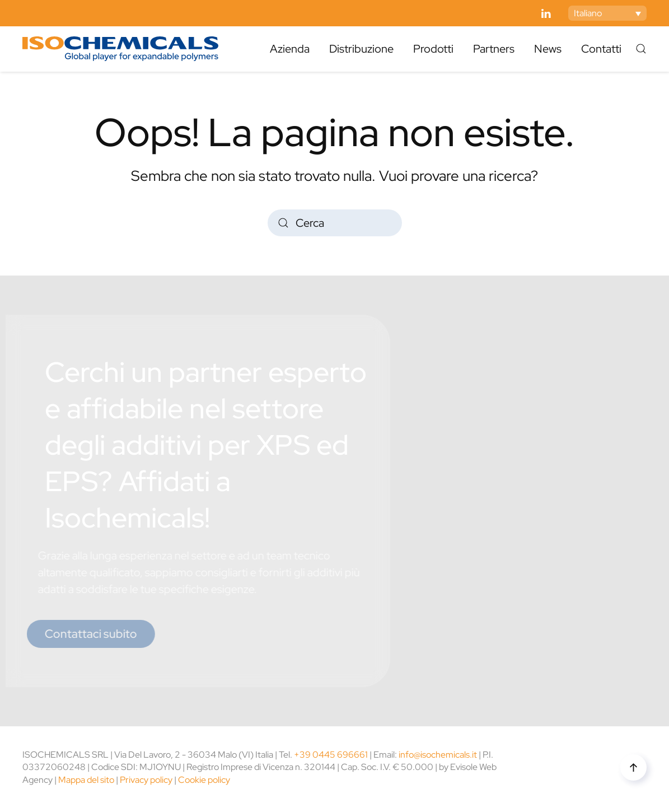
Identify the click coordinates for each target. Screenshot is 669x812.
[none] (607, 13)
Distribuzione (361, 49)
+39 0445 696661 (331, 755)
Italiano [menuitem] (588, 13)
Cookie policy (204, 780)
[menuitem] (607, 13)
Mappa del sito (86, 780)
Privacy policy (146, 780)
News (548, 49)
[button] (641, 49)
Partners (494, 49)
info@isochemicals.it (438, 755)
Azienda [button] (290, 49)
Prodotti (433, 49)
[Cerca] (335, 223)
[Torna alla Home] (120, 49)
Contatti (601, 49)
